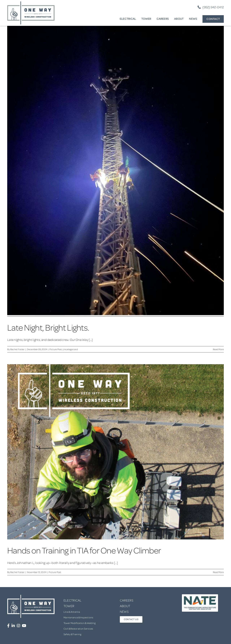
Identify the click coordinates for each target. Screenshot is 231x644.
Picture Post (56, 349)
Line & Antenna (72, 612)
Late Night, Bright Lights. (48, 327)
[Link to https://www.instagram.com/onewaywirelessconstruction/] (18, 626)
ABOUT (125, 606)
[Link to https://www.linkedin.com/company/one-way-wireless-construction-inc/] (13, 626)
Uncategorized (70, 349)
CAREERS (127, 600)
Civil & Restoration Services (78, 629)
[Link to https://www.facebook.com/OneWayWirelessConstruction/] (8, 626)
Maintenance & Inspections (78, 617)
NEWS (124, 611)
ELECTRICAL (73, 600)
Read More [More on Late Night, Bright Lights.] (218, 349)
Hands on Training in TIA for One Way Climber (84, 550)
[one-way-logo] (31, 3)
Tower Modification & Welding (80, 623)
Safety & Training (72, 634)
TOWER (69, 606)
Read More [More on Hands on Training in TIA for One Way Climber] (218, 572)
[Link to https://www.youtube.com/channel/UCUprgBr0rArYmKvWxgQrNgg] (24, 626)
